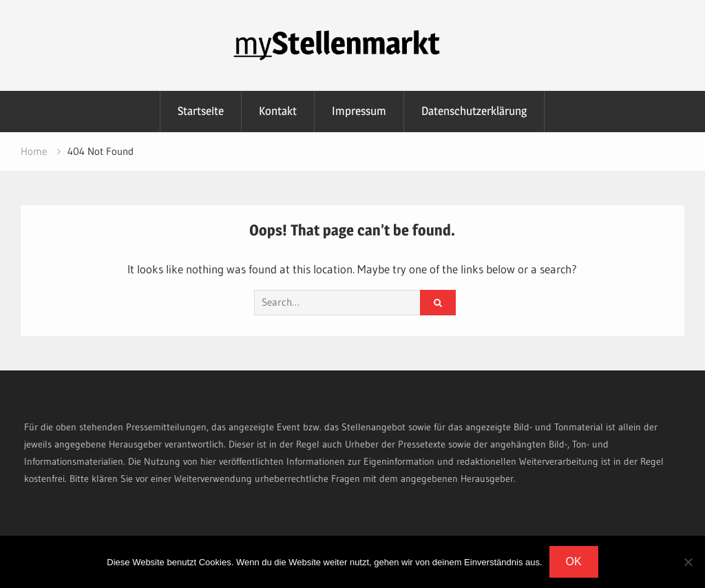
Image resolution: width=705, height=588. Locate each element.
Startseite (201, 111)
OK (574, 561)
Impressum (359, 111)
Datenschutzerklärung (474, 111)
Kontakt (278, 111)
